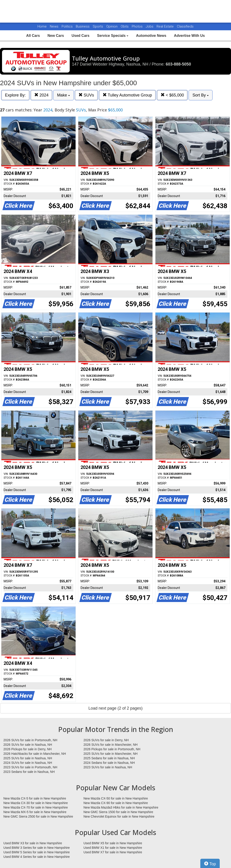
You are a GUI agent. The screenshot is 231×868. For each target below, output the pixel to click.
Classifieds (185, 26)
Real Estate (166, 26)
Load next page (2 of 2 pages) (115, 708)
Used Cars (80, 36)
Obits (125, 26)
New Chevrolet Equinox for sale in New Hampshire (119, 816)
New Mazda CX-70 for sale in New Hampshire (36, 807)
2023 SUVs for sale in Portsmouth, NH (30, 767)
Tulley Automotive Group (127, 95)
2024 (41, 95)
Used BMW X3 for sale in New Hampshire (33, 843)
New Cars (56, 36)
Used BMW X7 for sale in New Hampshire (113, 852)
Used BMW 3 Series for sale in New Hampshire (37, 848)
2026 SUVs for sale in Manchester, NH (111, 745)
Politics (67, 26)
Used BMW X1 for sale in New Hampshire (113, 848)
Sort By (201, 95)
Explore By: (15, 95)
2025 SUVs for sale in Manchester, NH (111, 754)
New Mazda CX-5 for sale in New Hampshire (35, 798)
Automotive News (151, 36)
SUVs (86, 95)
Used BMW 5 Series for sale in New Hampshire (37, 852)
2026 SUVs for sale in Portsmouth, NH (30, 740)
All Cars (33, 36)
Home (42, 26)
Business (83, 26)
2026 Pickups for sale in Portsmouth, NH (112, 749)
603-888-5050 (178, 64)
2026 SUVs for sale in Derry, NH (106, 740)
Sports (98, 26)
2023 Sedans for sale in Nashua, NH (29, 772)
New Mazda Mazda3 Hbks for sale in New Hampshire (121, 807)
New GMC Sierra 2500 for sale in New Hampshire (38, 816)
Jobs (150, 26)
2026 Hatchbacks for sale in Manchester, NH (35, 754)
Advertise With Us (189, 36)
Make (64, 95)
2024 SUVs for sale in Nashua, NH (28, 763)
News (54, 26)
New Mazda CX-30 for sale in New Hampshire (36, 803)
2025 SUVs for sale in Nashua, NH (28, 758)
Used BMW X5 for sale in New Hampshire (113, 843)
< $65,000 (172, 95)
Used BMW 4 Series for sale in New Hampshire (37, 857)
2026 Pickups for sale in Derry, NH (28, 749)
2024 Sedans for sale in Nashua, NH (109, 763)
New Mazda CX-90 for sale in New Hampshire (116, 803)
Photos (138, 26)
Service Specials (113, 36)
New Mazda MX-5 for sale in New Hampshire (35, 812)
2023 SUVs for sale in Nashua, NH (108, 767)
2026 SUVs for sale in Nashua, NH (28, 745)
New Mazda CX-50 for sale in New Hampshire (116, 798)
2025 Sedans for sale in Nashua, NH (109, 758)
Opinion (112, 26)
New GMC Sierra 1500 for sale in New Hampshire (118, 812)
